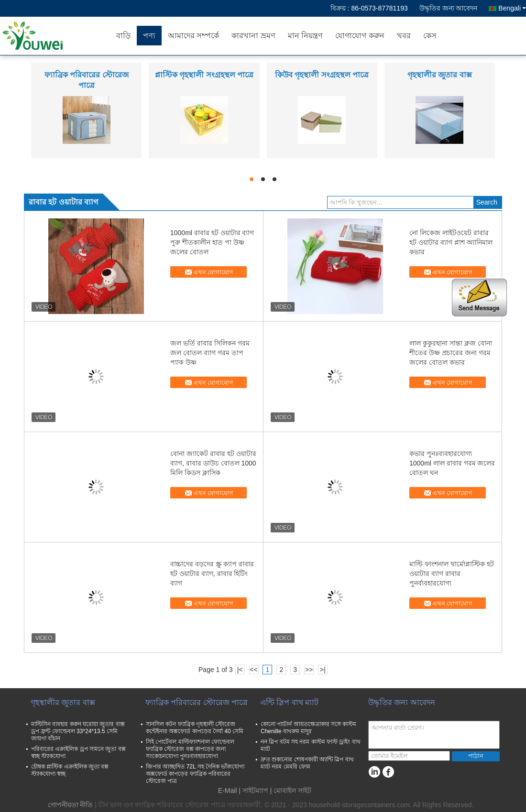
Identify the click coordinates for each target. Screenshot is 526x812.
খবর (404, 36)
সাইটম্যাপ (255, 790)
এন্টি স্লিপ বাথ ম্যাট (289, 702)
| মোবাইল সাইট (291, 790)
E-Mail (228, 790)
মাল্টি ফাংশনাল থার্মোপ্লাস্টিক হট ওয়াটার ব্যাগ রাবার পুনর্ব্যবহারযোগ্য (452, 574)
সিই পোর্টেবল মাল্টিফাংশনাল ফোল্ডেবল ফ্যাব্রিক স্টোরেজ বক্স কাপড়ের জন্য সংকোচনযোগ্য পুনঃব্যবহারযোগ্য (190, 749)
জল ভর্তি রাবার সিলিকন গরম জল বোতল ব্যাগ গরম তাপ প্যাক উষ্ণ (210, 353)
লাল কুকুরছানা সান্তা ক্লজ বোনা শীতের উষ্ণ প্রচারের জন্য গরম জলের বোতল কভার (451, 353)
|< (240, 670)
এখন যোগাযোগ (214, 272)
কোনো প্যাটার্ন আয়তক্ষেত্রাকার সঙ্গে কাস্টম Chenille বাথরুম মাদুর (308, 728)
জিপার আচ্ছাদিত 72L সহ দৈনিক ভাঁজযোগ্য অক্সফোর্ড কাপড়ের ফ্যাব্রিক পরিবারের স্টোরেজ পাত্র (195, 774)
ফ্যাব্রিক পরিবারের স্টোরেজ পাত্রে (197, 702)
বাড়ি (123, 36)
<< (253, 670)
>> (309, 670)
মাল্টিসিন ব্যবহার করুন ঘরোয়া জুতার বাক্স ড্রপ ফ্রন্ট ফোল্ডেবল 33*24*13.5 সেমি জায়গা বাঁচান (78, 731)
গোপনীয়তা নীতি (71, 805)
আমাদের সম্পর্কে (193, 36)
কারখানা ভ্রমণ (253, 36)
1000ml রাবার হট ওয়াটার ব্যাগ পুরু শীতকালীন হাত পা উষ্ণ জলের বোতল (212, 242)
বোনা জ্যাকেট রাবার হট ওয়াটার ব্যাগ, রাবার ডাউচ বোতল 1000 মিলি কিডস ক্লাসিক (213, 463)
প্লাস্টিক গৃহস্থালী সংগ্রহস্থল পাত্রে (204, 75)
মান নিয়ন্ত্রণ (305, 36)
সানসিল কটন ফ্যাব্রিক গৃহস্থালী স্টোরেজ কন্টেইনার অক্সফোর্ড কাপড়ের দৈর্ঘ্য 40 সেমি (195, 728)
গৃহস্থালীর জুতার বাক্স (440, 75)
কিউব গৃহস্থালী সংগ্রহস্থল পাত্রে (322, 75)
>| (323, 670)
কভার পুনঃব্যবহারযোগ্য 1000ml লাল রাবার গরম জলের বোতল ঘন (452, 463)
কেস (430, 36)
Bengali (512, 8)
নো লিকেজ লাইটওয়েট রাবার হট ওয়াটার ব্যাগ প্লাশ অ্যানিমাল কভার (451, 242)
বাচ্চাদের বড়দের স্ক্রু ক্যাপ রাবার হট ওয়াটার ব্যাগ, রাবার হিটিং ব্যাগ (212, 574)
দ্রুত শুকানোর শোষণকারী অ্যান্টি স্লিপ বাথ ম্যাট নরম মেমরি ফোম (307, 763)
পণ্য (149, 36)
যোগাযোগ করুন (360, 36)
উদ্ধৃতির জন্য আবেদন (449, 8)
